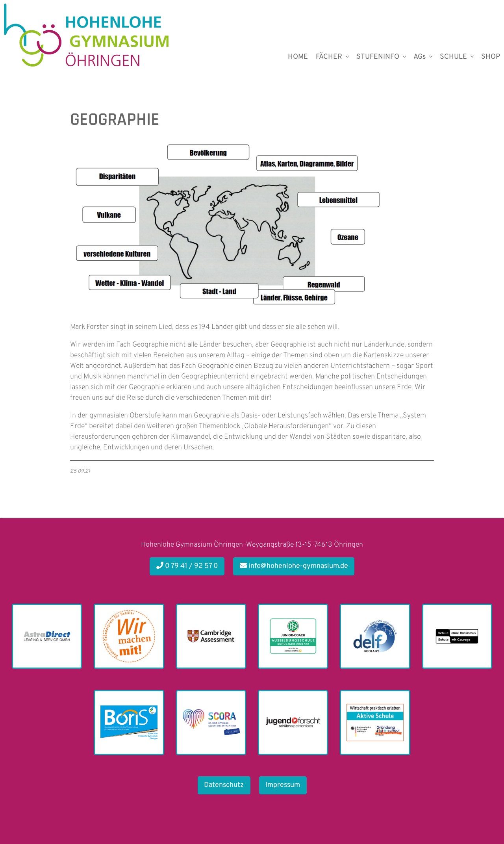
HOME (298, 57)
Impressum (283, 785)
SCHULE (453, 57)
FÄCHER (329, 57)
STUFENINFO (378, 57)
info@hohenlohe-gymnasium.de (294, 566)
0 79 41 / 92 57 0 (187, 566)
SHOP (491, 57)
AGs (420, 57)
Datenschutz (224, 785)
